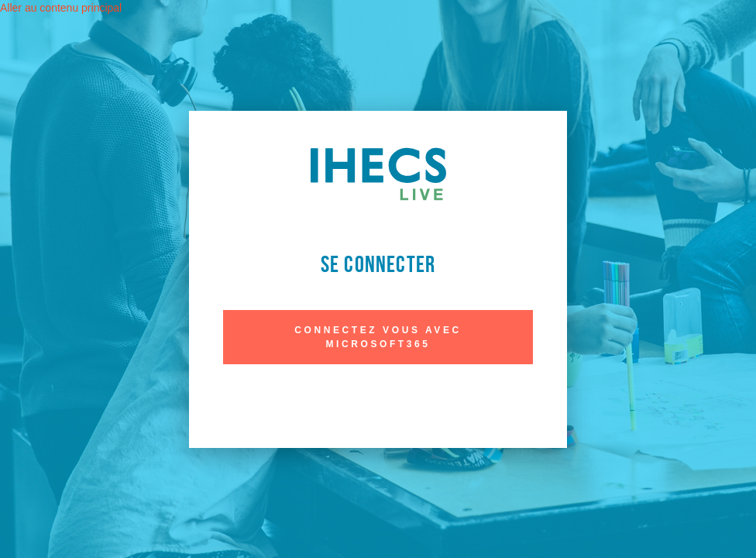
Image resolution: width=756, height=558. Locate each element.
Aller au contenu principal (61, 8)
